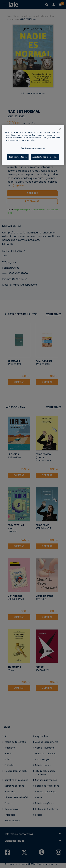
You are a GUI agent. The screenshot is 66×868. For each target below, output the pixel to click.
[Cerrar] (60, 129)
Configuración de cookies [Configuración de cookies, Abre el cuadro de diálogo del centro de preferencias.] (33, 148)
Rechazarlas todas (18, 157)
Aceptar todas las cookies (45, 157)
